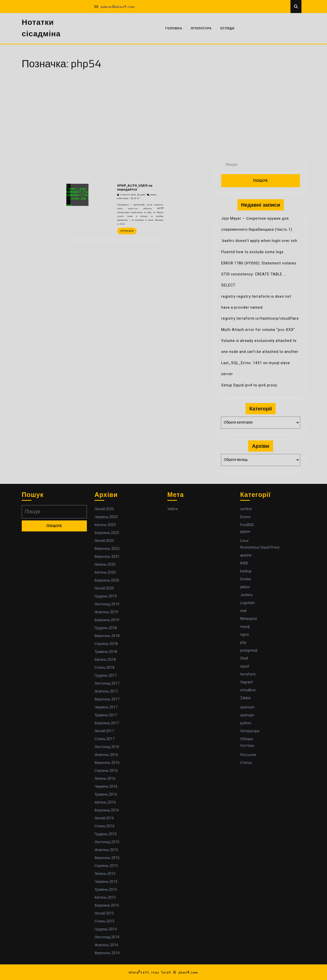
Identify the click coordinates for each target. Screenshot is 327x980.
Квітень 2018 (105, 660)
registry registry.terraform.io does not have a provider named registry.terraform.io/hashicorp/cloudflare (260, 308)
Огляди (227, 28)
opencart (247, 707)
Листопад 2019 (107, 604)
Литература (250, 731)
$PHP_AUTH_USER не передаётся (125, 158)
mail (243, 611)
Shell (244, 658)
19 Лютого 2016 (121, 161)
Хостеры (247, 746)
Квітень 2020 (105, 572)
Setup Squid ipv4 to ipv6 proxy (249, 385)
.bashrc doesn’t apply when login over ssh (259, 241)
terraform (248, 674)
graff (129, 161)
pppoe (245, 532)
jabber (245, 587)
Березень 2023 (107, 533)
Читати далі (122, 180)
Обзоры (247, 739)
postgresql (249, 650)
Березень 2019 (107, 620)
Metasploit (249, 619)
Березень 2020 (107, 580)
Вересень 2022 (107, 549)
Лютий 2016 (104, 818)
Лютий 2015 (104, 913)
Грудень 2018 (106, 628)
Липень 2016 (105, 779)
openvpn (247, 715)
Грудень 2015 (106, 834)
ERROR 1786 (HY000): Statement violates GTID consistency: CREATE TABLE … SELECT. (259, 274)
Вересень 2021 (107, 557)
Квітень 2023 (105, 525)
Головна (174, 28)
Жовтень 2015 (106, 850)
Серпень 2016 (106, 771)
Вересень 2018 (107, 636)
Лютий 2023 (104, 541)
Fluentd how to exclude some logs (252, 252)
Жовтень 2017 (106, 691)
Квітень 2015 (105, 898)
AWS (244, 563)
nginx (244, 635)
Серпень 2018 (106, 644)
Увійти (173, 509)
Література (201, 28)
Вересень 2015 (107, 858)
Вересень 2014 (107, 953)
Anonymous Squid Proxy (260, 547)
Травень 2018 (106, 652)
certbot (246, 509)
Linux (244, 541)
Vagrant (246, 682)
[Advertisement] (163, 114)
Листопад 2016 (107, 747)
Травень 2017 (106, 715)
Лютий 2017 (104, 731)
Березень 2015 (107, 905)
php (243, 643)
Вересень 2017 (107, 699)
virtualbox (248, 690)
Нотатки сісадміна (41, 28)
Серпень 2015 (106, 866)
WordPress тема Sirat (150, 972)
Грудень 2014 (106, 929)
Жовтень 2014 (106, 945)
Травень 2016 (106, 794)
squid (244, 666)
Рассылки (248, 755)
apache (246, 555)
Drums (245, 517)
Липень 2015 (105, 874)
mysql (245, 627)
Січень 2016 (104, 826)
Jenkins (246, 595)
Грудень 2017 (106, 676)
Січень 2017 (104, 739)
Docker (246, 579)
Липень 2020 (105, 565)
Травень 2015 (106, 890)
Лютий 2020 (104, 588)
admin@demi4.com (115, 6)
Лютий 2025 (104, 509)
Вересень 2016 (107, 763)
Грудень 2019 (106, 596)
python (246, 723)
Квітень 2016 (105, 802)
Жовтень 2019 (106, 612)
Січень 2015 (104, 921)
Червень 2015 (106, 882)
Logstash (247, 603)
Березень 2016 (107, 810)
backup (246, 571)
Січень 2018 (104, 668)
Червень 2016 (106, 787)
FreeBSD (247, 525)
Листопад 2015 (107, 842)
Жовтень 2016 (106, 755)
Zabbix (246, 698)
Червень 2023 (106, 517)
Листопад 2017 (107, 683)
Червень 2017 (106, 707)
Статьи (246, 763)
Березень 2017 (107, 723)
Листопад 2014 (107, 937)
